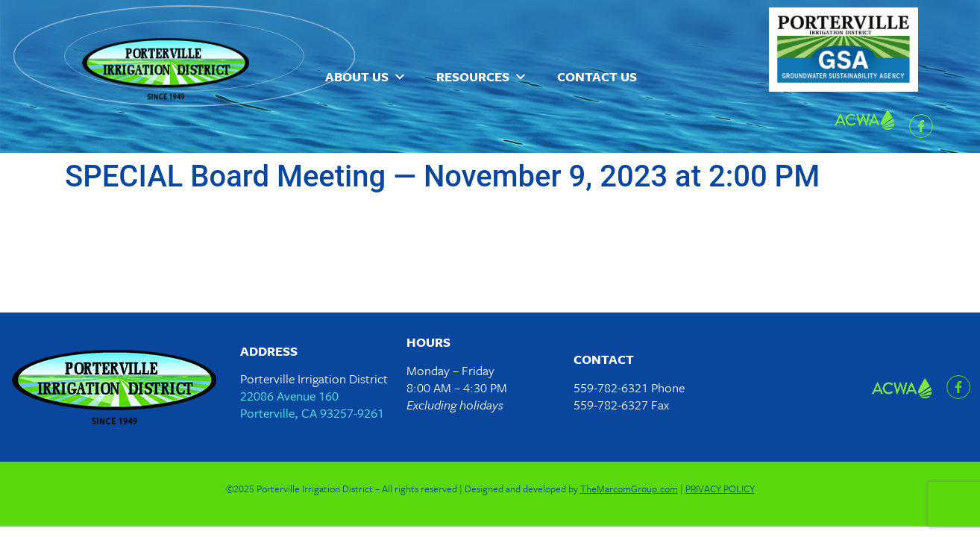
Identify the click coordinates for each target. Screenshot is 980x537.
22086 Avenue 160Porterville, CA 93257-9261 (312, 404)
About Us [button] (366, 77)
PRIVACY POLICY (720, 489)
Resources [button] (482, 77)
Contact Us (597, 76)
